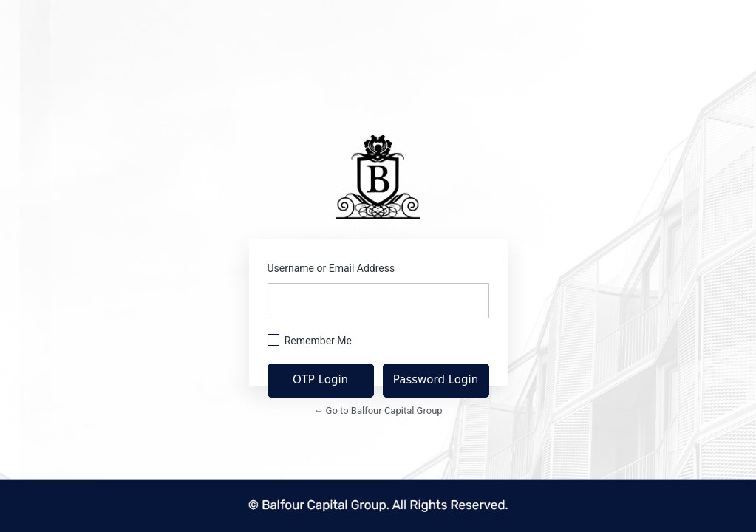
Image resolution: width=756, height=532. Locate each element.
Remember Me (318, 341)
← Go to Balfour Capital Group (378, 410)
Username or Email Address (331, 268)
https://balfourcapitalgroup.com (378, 177)
